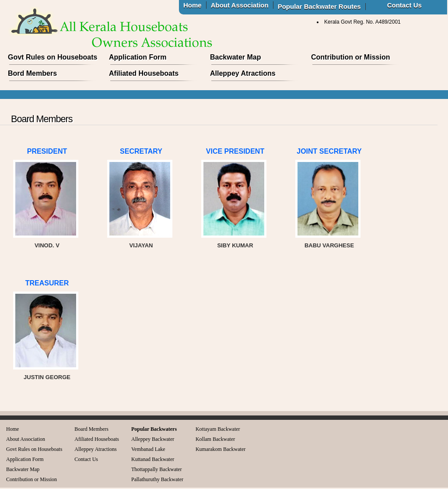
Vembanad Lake (148, 449)
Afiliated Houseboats (144, 73)
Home (12, 429)
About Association (26, 439)
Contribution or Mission (350, 57)
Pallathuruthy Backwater (157, 479)
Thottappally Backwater (157, 469)
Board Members (91, 429)
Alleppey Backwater (153, 439)
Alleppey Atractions (243, 73)
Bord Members (32, 73)
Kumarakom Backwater (220, 449)
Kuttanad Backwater (153, 459)
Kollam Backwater (215, 439)
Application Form (138, 57)
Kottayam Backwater (218, 429)
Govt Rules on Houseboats (52, 57)
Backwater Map (236, 57)
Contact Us (86, 459)
